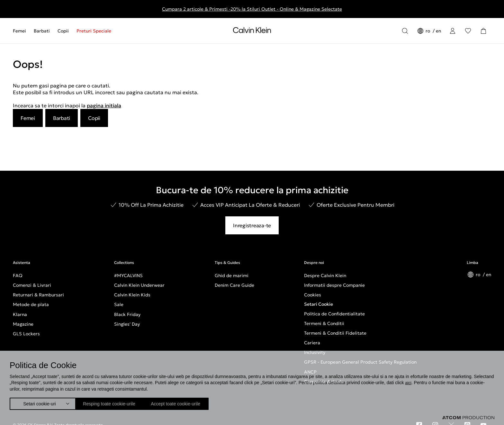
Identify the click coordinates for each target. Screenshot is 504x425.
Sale (119, 304)
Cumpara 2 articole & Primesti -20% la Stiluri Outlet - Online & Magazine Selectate (252, 9)
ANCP (310, 372)
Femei (19, 31)
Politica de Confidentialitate (334, 314)
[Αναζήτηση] (405, 31)
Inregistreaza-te (252, 225)
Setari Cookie (319, 304)
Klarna (20, 314)
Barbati (42, 31)
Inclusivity (315, 352)
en (438, 31)
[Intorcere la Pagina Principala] (252, 32)
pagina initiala (104, 105)
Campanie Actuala (324, 382)
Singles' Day (127, 324)
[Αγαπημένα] (468, 31)
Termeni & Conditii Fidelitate (335, 333)
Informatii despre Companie (334, 285)
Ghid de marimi (232, 276)
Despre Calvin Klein (325, 276)
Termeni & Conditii (324, 323)
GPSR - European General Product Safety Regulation (360, 362)
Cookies (313, 295)
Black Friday (127, 314)
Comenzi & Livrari (32, 285)
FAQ (18, 276)
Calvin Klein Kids (132, 295)
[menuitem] (21, 31)
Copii (63, 31)
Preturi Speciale (94, 31)
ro (428, 31)
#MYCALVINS (128, 276)
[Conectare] (453, 31)
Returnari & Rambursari (38, 295)
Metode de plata (31, 304)
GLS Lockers (26, 334)
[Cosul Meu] (483, 31)
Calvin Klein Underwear (139, 285)
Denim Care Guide (234, 285)
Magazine (23, 324)
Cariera (312, 343)
